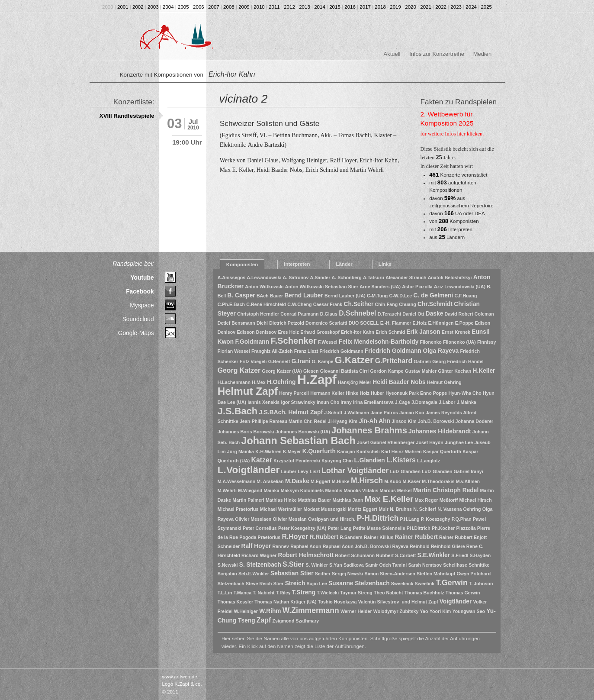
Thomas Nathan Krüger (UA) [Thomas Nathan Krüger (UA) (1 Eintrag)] (285, 602)
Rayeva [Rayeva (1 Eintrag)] (400, 546)
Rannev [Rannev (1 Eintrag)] (281, 546)
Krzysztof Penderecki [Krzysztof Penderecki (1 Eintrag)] (297, 461)
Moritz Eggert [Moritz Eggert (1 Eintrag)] (363, 509)
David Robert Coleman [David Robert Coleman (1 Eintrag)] (469, 314)
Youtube (142, 277)
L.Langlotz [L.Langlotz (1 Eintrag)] (429, 461)
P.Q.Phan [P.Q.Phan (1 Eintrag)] (462, 519)
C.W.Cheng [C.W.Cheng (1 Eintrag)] (299, 304)
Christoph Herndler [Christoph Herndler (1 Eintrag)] (258, 314)
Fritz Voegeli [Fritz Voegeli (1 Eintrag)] (253, 361)
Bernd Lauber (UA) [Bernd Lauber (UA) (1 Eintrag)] (345, 296)
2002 (138, 7)
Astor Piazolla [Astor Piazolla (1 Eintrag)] (417, 287)
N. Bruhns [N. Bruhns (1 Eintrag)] (401, 509)
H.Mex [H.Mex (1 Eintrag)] (258, 382)
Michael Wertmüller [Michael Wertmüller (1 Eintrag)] (281, 509)
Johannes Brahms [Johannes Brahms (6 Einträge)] (369, 430)
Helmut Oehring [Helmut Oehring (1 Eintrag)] (444, 382)
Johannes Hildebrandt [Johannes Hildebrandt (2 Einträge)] (440, 431)
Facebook (140, 291)
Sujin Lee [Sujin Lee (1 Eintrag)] (317, 584)
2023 (456, 7)
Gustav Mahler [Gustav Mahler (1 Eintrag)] (421, 371)
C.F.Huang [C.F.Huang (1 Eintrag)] (466, 296)
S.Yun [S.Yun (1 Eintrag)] (336, 565)
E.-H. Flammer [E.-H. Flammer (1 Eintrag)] (396, 323)
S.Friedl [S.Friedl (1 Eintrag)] (460, 555)
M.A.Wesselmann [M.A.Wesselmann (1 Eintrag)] (236, 481)
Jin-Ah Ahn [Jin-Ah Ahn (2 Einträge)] (374, 421)
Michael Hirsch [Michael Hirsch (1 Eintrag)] (476, 500)
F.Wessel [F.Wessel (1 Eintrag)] (328, 342)
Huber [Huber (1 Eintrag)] (377, 393)
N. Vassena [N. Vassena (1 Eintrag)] (450, 509)
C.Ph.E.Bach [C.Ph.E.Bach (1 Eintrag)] (231, 304)
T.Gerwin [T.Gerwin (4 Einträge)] (451, 583)
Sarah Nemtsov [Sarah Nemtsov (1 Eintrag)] (425, 565)
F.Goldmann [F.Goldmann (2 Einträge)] (252, 342)
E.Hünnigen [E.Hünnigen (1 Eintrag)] (441, 323)
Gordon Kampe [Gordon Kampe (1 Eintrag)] (387, 371)
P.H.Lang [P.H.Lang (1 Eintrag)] (410, 519)
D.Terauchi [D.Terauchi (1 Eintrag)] (389, 314)
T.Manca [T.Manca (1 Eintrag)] (242, 593)
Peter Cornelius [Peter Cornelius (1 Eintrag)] (260, 528)
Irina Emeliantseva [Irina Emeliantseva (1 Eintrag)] (373, 402)
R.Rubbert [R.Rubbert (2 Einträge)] (324, 537)
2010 (259, 7)
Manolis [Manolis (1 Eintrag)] (334, 490)
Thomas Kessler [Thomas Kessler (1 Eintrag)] (235, 602)
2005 (183, 7)
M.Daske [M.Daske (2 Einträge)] (297, 481)
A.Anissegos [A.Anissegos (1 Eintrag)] (232, 277)
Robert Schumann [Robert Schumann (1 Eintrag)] (355, 555)
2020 (411, 7)
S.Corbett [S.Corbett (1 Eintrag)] (405, 555)
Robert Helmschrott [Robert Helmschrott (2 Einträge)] (306, 555)
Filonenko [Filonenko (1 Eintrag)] (431, 342)
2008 (229, 7)
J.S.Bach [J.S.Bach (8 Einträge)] (238, 411)
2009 (244, 7)
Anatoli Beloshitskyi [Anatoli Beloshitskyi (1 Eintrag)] (450, 277)
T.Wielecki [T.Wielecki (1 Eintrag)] (328, 593)
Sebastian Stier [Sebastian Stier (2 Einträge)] (292, 573)
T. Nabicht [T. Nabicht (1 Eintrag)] (263, 593)
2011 (274, 7)
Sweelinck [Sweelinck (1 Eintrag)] (402, 584)
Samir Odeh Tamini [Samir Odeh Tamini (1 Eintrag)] (386, 565)
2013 (305, 7)
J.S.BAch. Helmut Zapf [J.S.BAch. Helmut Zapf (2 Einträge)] (291, 412)
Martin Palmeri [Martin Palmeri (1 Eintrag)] (248, 500)
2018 (380, 7)
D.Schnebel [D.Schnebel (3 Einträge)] (357, 313)
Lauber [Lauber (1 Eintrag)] (289, 471)
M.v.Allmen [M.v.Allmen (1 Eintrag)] (468, 481)
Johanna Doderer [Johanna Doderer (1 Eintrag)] (475, 421)
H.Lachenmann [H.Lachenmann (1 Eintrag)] (234, 382)
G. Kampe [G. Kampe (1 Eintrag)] (323, 361)
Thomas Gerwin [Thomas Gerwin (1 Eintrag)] (463, 593)
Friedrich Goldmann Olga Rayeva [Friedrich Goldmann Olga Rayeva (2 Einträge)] (412, 351)
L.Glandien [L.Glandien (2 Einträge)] (370, 460)
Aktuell (392, 54)
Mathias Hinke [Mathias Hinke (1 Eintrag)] (281, 500)
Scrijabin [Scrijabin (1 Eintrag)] (227, 574)
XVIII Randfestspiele (127, 116)
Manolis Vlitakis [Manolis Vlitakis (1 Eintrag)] (361, 490)
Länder (344, 264)
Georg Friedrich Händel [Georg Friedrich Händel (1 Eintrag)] (458, 361)
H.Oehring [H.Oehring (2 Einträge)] (281, 382)
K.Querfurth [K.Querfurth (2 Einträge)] (319, 451)
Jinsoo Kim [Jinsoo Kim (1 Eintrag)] (404, 421)
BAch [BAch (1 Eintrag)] (263, 296)
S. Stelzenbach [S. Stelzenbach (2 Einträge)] (260, 565)
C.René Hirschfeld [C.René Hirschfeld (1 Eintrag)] (266, 304)
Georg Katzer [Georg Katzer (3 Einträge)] (239, 370)
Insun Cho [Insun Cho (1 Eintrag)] (328, 402)
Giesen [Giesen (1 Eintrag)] (311, 371)
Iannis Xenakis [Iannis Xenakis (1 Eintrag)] (263, 402)
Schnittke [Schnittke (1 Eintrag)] (479, 565)
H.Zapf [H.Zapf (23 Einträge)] (317, 379)
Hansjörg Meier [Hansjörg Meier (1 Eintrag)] (355, 382)
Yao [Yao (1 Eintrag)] (424, 611)
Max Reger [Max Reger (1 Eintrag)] (427, 500)
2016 (350, 7)
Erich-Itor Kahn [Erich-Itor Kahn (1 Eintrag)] (358, 332)
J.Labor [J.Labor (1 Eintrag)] (447, 402)
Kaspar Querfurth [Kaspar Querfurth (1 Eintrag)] (442, 452)
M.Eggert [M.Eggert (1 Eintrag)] (321, 481)
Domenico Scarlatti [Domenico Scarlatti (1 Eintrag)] (326, 323)
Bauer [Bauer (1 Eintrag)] (276, 296)
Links (385, 264)
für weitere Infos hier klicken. (452, 134)
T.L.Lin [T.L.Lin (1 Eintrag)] (225, 593)
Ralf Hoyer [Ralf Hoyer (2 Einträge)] (256, 546)
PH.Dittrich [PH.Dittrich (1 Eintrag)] (419, 528)
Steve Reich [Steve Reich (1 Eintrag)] (259, 584)
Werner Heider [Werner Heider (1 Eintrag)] (356, 611)
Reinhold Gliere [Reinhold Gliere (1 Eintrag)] (448, 546)
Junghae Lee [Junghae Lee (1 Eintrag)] (459, 442)
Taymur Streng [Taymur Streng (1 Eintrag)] (356, 593)
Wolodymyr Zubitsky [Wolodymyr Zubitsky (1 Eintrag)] (396, 611)
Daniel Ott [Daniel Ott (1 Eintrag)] (413, 314)
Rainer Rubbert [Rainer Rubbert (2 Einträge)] (416, 537)
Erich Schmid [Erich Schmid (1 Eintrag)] (390, 332)
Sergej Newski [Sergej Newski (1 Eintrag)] (347, 574)
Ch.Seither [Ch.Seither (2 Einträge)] (358, 304)
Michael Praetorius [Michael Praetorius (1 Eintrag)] (238, 509)
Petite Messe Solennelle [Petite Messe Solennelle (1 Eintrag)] (379, 528)
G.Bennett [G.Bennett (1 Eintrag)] (279, 361)
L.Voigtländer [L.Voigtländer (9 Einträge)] (249, 470)
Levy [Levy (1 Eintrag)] (303, 471)
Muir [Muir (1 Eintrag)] (384, 509)
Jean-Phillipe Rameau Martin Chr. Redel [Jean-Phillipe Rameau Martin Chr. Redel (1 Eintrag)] (283, 421)
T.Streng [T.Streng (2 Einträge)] (304, 592)
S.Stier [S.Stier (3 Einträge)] (293, 564)
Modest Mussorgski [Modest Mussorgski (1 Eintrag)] (325, 509)
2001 (123, 7)
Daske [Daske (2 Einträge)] (435, 314)
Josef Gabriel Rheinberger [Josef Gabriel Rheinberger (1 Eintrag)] (386, 442)
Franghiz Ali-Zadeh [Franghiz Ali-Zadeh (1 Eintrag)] (272, 351)
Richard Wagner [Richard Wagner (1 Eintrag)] (259, 555)
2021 (426, 7)
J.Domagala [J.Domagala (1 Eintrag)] (424, 402)
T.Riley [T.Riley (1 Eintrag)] (283, 593)
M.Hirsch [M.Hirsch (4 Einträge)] (367, 481)
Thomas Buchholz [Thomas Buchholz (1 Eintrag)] (424, 593)
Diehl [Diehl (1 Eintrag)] (262, 323)
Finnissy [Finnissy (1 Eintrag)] (486, 342)
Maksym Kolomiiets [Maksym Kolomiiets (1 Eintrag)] (302, 490)
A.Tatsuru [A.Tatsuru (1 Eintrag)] (374, 277)
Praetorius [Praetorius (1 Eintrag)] (269, 537)
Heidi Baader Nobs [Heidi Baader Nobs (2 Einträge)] (399, 382)
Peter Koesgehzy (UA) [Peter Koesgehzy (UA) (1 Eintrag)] (302, 528)
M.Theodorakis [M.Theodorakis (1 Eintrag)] (438, 481)
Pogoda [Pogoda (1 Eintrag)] (248, 537)
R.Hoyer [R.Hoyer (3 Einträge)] (295, 537)
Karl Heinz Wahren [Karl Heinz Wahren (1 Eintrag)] (401, 452)
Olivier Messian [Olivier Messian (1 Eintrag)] (290, 519)
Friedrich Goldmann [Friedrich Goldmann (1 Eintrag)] (342, 351)
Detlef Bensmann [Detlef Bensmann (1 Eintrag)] (236, 323)
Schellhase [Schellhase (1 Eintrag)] (455, 565)
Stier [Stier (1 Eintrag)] (279, 584)
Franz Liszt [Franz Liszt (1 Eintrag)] (306, 351)
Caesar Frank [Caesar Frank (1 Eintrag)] (328, 304)
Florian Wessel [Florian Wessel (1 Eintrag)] (234, 351)
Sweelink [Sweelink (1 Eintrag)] (425, 584)
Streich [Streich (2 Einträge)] (295, 583)
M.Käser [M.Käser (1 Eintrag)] (412, 481)
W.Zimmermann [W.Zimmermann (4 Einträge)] (311, 610)
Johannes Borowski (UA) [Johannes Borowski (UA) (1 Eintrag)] (303, 432)
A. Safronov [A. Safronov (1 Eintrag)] (296, 277)
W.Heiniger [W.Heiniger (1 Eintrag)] (246, 611)
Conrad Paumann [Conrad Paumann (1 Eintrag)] (299, 314)
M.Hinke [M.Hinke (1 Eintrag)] (341, 481)
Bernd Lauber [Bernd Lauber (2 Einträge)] (304, 295)
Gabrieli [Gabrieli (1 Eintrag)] (422, 361)
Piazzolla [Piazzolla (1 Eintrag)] (466, 528)
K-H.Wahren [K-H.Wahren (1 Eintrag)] (268, 452)
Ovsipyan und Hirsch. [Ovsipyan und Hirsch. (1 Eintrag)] (332, 519)
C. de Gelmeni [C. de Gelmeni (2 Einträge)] (433, 295)
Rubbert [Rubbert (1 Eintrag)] (385, 555)
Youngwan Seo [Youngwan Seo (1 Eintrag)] (469, 611)
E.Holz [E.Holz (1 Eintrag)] (420, 323)
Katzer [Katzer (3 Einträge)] (262, 460)
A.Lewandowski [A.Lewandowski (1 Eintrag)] (264, 277)
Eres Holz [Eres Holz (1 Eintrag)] (288, 332)
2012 (289, 7)
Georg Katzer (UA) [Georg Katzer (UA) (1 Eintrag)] (282, 371)
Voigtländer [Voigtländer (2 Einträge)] (456, 602)
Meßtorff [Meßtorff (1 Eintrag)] (449, 500)
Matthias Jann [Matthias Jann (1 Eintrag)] (348, 500)
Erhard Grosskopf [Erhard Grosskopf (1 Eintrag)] (320, 332)
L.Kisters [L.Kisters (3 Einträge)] (401, 460)
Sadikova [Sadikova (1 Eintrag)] (354, 565)
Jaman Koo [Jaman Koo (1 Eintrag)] (412, 413)
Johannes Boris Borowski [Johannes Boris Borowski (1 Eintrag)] (246, 432)
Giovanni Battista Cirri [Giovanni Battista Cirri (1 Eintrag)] (345, 371)
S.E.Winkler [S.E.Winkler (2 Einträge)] (433, 555)
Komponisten (242, 265)
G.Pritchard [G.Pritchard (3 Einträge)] (394, 361)
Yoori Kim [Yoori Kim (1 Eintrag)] (440, 611)
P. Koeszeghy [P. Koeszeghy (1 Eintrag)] (436, 519)
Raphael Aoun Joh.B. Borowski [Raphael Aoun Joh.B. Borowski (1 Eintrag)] (357, 546)
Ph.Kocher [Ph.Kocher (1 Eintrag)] (443, 528)
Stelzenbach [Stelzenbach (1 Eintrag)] (231, 584)
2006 (199, 7)
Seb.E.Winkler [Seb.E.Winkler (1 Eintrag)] (254, 574)
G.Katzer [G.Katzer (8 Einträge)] (354, 360)
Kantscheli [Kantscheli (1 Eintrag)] (368, 452)
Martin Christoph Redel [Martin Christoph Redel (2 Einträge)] (446, 490)
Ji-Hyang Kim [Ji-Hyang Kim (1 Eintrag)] (343, 421)
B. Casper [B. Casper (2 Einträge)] (241, 295)
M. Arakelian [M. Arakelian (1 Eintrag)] (270, 481)
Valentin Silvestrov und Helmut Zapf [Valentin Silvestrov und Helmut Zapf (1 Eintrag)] (398, 602)
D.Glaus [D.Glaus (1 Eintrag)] (329, 314)
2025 (486, 7)
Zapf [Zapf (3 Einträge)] (264, 620)
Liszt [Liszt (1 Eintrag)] (315, 471)
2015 (335, 7)
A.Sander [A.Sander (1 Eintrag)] (320, 277)
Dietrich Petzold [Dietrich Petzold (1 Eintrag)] (287, 323)
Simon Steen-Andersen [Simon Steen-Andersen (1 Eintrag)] (390, 574)
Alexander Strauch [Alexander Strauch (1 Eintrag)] (406, 277)
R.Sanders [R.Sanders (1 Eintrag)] (351, 537)
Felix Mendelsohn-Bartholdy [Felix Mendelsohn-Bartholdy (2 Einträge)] (379, 342)
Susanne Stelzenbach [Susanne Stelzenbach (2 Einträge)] (359, 583)
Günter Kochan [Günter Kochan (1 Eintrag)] (454, 371)
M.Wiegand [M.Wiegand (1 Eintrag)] (250, 490)
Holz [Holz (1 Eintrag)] (364, 393)
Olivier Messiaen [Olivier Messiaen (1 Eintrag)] (253, 519)
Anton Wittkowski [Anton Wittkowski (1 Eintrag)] (264, 287)
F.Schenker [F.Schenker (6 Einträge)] (293, 341)
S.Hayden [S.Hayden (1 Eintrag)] (480, 555)
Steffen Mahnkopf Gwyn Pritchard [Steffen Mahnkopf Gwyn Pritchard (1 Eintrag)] (454, 574)
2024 (471, 7)
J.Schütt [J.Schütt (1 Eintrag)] (333, 413)
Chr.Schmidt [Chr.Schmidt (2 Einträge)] (435, 304)
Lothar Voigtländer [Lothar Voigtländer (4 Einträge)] (355, 471)
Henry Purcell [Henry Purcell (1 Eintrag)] (294, 393)
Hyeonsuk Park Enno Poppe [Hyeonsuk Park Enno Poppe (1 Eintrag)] (416, 393)
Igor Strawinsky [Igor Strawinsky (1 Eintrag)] (298, 402)
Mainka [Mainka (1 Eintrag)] (271, 490)
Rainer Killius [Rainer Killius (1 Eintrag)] (379, 537)
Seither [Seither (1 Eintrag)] (323, 574)
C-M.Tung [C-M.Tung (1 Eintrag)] (377, 296)
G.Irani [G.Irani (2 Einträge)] (301, 361)
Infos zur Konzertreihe (437, 54)
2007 (214, 7)
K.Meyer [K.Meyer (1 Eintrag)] (292, 452)
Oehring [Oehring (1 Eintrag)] (472, 509)
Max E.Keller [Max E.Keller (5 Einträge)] (389, 499)
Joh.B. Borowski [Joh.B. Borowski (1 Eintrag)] (436, 421)
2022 (441, 7)
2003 (153, 7)
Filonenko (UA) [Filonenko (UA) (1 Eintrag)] (459, 342)
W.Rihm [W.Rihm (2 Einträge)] (270, 611)
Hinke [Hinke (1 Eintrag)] (352, 393)
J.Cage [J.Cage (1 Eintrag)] (403, 402)
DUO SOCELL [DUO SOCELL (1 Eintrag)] (364, 323)
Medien (482, 54)
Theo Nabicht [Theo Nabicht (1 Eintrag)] (389, 593)
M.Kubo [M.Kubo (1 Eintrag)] (393, 481)
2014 (320, 7)
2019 (395, 7)
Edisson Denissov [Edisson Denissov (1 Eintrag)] (257, 332)
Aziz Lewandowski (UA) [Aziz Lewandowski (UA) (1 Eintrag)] (460, 287)
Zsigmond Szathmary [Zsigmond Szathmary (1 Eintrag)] (295, 621)
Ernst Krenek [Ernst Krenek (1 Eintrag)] (456, 332)
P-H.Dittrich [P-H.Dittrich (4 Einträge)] (378, 518)
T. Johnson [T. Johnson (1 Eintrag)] (481, 584)
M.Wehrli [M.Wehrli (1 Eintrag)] (227, 490)
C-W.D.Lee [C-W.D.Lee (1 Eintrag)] (401, 296)
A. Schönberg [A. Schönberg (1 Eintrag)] (347, 277)
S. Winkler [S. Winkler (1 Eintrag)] (316, 565)
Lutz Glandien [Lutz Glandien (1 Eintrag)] (405, 471)
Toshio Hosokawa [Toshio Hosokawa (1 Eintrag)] (337, 602)
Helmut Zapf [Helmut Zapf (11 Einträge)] (248, 391)
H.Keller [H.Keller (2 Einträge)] (484, 371)
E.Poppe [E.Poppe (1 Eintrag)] (464, 323)
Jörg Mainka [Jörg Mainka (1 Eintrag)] (241, 452)
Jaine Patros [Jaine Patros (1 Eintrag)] (384, 413)
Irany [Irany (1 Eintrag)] (346, 402)
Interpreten (297, 264)
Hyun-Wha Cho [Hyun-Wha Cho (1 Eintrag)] (465, 393)
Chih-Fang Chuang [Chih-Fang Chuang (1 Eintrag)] (396, 304)
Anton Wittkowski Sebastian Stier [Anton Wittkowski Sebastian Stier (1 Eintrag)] (322, 287)
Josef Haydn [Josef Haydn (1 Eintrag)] (430, 442)
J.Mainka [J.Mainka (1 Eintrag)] (467, 402)
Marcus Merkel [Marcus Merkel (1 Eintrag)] (396, 490)
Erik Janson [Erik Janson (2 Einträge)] (423, 332)
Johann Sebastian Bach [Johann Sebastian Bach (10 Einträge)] (298, 441)
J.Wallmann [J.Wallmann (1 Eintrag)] (356, 413)
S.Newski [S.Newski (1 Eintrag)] (228, 565)
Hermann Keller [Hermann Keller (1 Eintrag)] (327, 393)
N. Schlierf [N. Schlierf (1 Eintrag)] (425, 509)
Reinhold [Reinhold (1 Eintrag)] (420, 546)
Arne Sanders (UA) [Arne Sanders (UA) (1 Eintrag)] (380, 287)
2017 (365, 7)
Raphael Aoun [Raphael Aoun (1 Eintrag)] (306, 546)
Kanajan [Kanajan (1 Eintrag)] (346, 452)
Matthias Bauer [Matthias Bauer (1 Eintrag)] (315, 500)
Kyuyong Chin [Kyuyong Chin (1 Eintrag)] (337, 461)
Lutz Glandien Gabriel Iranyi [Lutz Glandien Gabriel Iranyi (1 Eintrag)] (453, 471)
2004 (168, 7)
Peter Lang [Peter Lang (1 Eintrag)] (340, 528)
